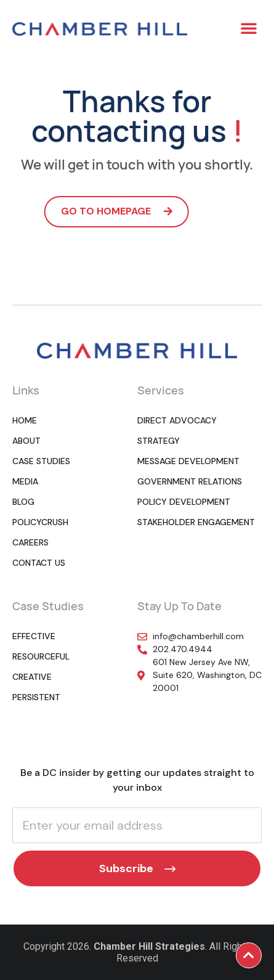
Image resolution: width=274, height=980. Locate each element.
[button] (249, 28)
